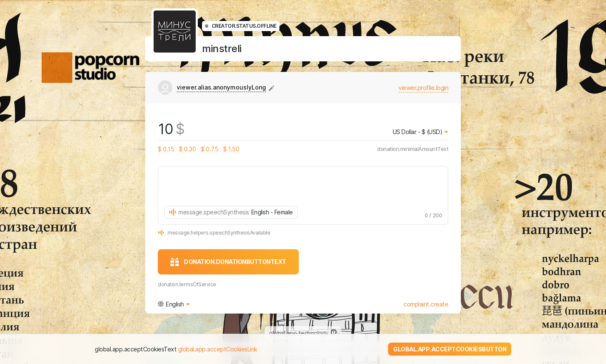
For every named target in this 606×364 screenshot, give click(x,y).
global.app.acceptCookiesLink (218, 349)
